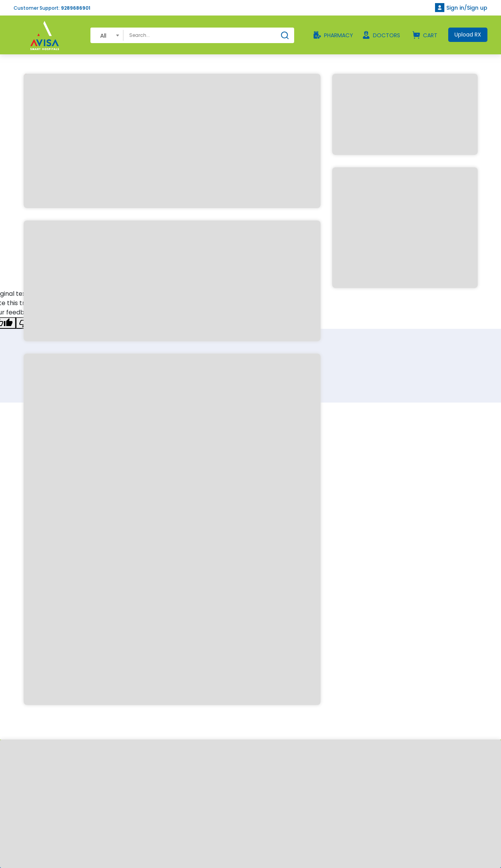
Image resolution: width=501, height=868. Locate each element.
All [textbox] (103, 36)
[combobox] (107, 35)
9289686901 (76, 8)
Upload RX (468, 35)
